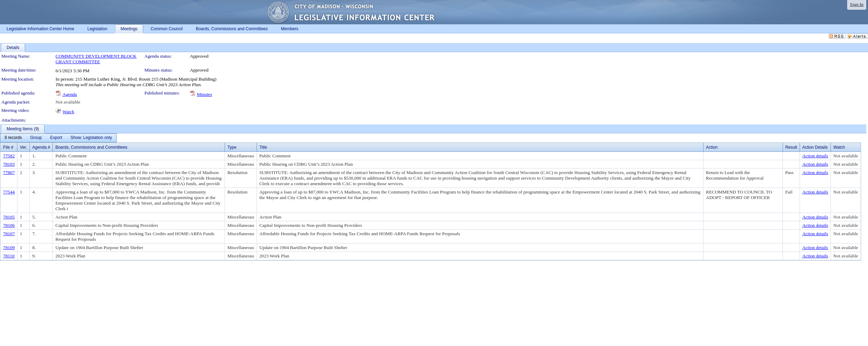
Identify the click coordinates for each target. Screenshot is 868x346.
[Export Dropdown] (56, 138)
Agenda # (41, 147)
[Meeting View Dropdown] (91, 138)
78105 (9, 217)
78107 (9, 234)
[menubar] (58, 138)
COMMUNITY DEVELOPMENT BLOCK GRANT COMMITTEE (96, 59)
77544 (9, 192)
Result (791, 147)
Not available (68, 102)
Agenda (70, 94)
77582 (9, 156)
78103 (9, 164)
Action (712, 147)
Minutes (205, 94)
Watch (68, 112)
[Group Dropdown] (36, 138)
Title (263, 147)
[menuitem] (13, 138)
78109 (9, 248)
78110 (9, 256)
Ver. (23, 147)
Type (232, 147)
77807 (9, 172)
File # (8, 147)
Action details (815, 156)
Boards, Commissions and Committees (91, 147)
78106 (9, 225)
